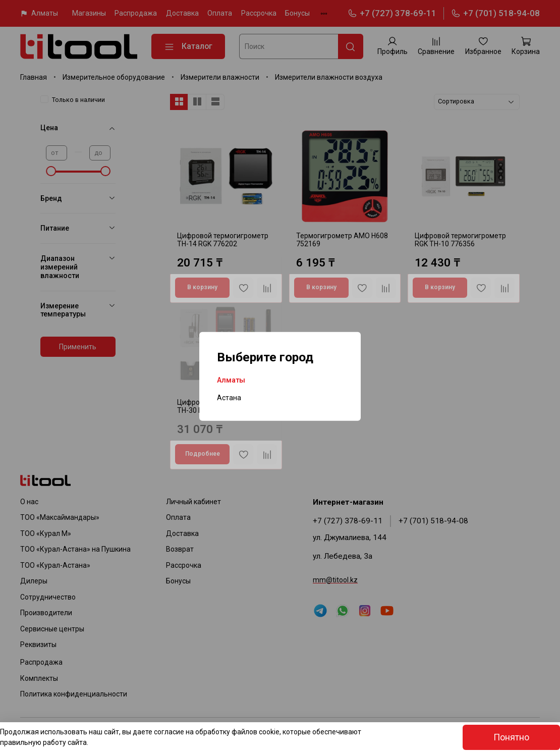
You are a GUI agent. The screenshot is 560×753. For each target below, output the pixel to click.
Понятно (511, 737)
